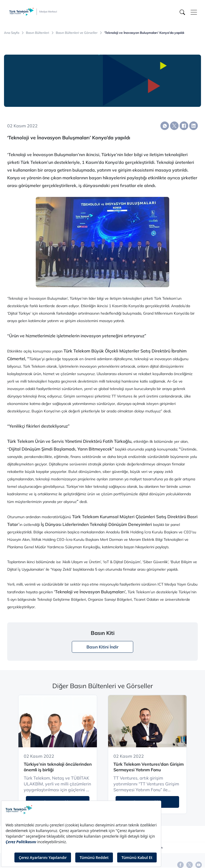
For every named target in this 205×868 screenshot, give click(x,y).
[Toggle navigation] (194, 12)
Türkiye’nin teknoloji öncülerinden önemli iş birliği (58, 767)
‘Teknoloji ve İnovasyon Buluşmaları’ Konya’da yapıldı (144, 33)
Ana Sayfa (12, 33)
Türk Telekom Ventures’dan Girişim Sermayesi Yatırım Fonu (149, 767)
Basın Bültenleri (38, 33)
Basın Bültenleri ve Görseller (77, 33)
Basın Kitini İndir (102, 647)
